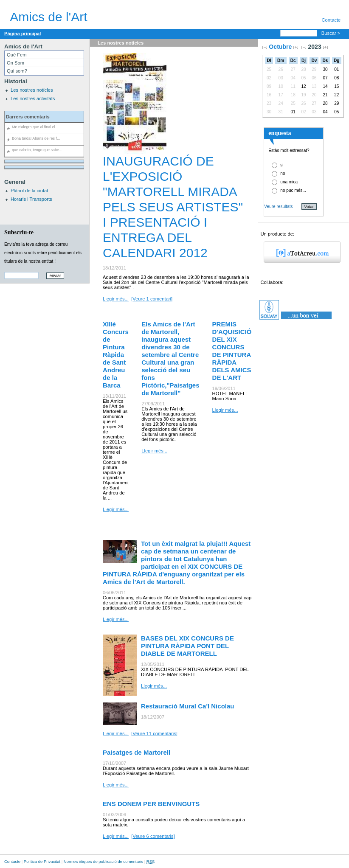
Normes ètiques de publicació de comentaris (103, 861)
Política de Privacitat (42, 861)
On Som (15, 63)
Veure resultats (278, 206)
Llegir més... (116, 299)
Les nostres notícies (32, 90)
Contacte (12, 861)
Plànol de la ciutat (29, 191)
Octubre (280, 47)
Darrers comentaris (28, 117)
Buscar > (332, 33)
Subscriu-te (19, 232)
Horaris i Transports (31, 199)
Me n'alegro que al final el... (35, 127)
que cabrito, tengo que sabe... (37, 150)
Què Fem (17, 55)
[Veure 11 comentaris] (154, 733)
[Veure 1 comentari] (152, 299)
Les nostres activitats (33, 98)
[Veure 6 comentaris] (153, 836)
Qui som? (17, 71)
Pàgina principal (23, 34)
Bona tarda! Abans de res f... (36, 138)
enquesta (280, 133)
